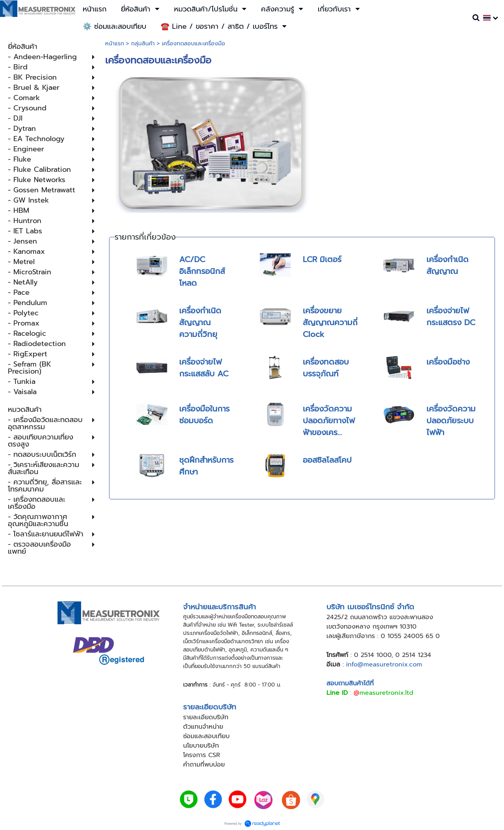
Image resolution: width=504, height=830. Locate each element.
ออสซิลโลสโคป (327, 460)
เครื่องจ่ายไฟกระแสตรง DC (451, 316)
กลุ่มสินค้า (143, 44)
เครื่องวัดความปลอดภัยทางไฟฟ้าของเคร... (329, 421)
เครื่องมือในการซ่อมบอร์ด (204, 415)
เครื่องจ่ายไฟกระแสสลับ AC (204, 368)
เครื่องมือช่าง (448, 362)
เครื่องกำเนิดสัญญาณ (447, 265)
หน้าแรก (115, 44)
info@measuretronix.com (384, 664)
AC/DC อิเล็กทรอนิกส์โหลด (202, 271)
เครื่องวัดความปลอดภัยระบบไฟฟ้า (451, 421)
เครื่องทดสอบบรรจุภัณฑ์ (326, 368)
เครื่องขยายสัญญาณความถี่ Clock (330, 322)
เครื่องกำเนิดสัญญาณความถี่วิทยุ (200, 322)
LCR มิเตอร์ (322, 259)
